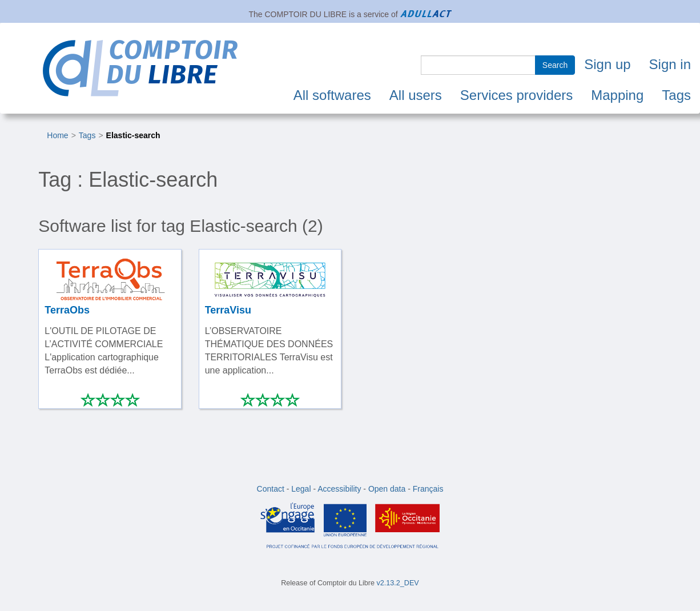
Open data (387, 489)
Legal (301, 489)
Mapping (617, 95)
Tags (676, 95)
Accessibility (339, 489)
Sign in (670, 64)
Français (428, 489)
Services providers (516, 95)
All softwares (332, 95)
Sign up (607, 64)
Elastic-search (133, 135)
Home (57, 135)
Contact (271, 489)
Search (555, 65)
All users (416, 95)
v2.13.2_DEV (398, 583)
